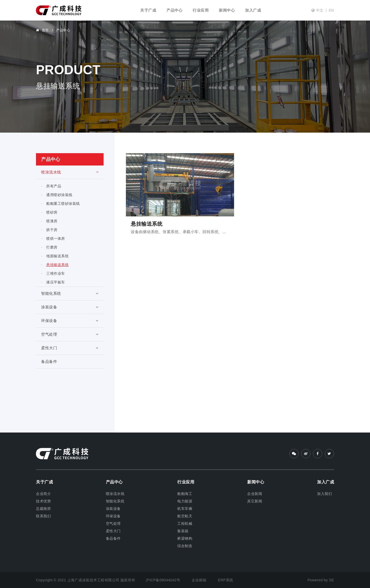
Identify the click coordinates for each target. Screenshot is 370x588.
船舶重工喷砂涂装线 (63, 204)
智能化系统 (70, 293)
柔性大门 (70, 348)
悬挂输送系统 (57, 265)
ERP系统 (225, 580)
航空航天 (185, 516)
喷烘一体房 (56, 238)
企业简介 (43, 494)
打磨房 (52, 247)
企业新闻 (255, 494)
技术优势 (43, 501)
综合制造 (185, 546)
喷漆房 (52, 221)
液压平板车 (56, 282)
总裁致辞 (43, 509)
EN (331, 10)
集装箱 (183, 531)
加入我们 (325, 494)
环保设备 (70, 321)
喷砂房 (52, 212)
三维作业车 (56, 273)
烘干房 (52, 230)
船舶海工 (185, 494)
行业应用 (201, 10)
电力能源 (185, 501)
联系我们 (43, 516)
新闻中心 (227, 10)
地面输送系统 (57, 256)
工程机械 (185, 523)
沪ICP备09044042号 (164, 580)
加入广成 (253, 10)
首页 (42, 30)
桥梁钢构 (185, 538)
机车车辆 (185, 509)
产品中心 (174, 10)
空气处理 (70, 334)
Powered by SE (321, 580)
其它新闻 (255, 501)
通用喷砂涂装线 (59, 195)
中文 (320, 10)
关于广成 (148, 10)
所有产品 (54, 186)
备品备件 (49, 361)
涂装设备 (70, 307)
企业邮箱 (199, 580)
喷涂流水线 (70, 172)
